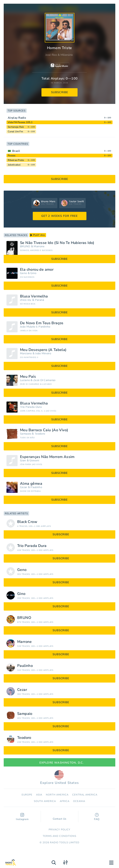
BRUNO (25, 246)
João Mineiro (43, 353)
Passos (12, 156)
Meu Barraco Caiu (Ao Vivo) (44, 430)
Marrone (39, 246)
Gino (33, 273)
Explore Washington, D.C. (60, 763)
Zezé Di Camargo (44, 380)
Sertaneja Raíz (16, 127)
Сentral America (85, 795)
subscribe (60, 92)
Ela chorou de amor (37, 270)
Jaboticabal (14, 165)
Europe (27, 795)
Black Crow (27, 522)
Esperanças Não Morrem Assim (47, 457)
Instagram (22, 817)
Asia (39, 795)
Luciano (25, 380)
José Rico (51, 55)
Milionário (67, 55)
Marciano (26, 353)
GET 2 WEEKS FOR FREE (60, 216)
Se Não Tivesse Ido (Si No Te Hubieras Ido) (57, 243)
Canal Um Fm (15, 132)
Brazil (16, 151)
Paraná (40, 300)
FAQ (97, 817)
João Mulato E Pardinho (35, 327)
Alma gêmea (31, 484)
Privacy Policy (59, 830)
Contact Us (60, 817)
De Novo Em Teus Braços (42, 323)
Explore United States (59, 778)
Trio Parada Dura (31, 407)
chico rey (26, 300)
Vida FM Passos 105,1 (20, 122)
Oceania (79, 801)
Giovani (34, 460)
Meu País (28, 377)
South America (45, 801)
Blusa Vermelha (34, 296)
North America (57, 795)
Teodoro (40, 434)
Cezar (24, 487)
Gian (23, 460)
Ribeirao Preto (16, 160)
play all (38, 235)
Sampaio (26, 434)
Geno (23, 273)
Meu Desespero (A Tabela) (43, 350)
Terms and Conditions (59, 836)
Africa (65, 801)
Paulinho (36, 487)
